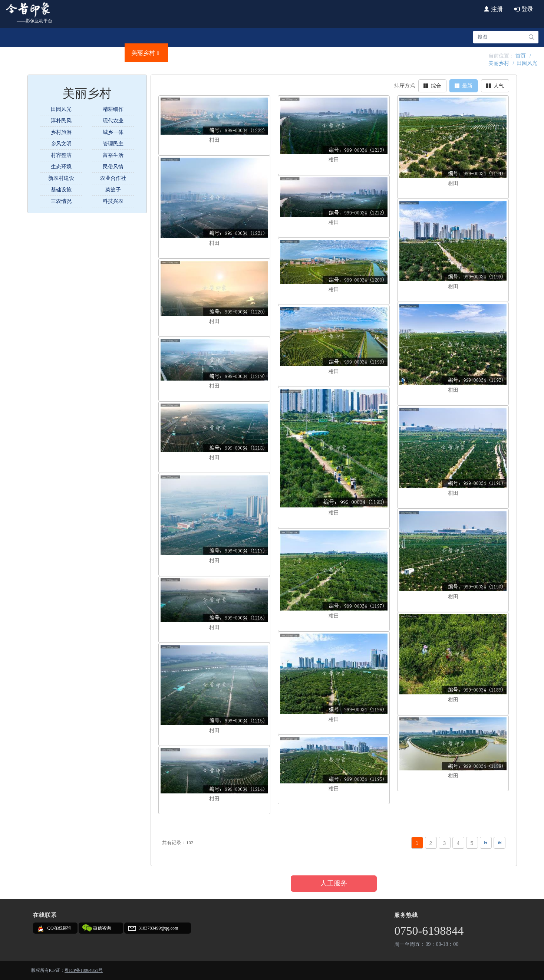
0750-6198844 (429, 931)
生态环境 (61, 167)
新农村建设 (61, 178)
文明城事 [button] (103, 53)
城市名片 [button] (59, 53)
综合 (432, 86)
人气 (495, 86)
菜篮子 (113, 190)
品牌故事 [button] (190, 53)
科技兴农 (113, 201)
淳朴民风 (61, 121)
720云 (437, 53)
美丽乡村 (499, 63)
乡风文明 (61, 144)
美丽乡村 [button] (146, 53)
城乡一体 (113, 132)
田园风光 (527, 63)
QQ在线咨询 (60, 928)
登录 (524, 9)
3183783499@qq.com (159, 928)
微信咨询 (102, 928)
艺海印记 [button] (364, 53)
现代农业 (113, 121)
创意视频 (405, 53)
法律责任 (470, 53)
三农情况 (61, 201)
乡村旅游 (61, 132)
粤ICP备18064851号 (84, 970)
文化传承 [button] (234, 53)
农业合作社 (113, 178)
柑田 (214, 140)
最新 (464, 86)
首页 (22, 53)
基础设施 (61, 190)
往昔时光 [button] (277, 53)
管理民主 (113, 144)
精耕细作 (113, 109)
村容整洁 (61, 155)
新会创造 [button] (321, 53)
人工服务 (334, 883)
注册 (493, 9)
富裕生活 (113, 155)
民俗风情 (113, 167)
